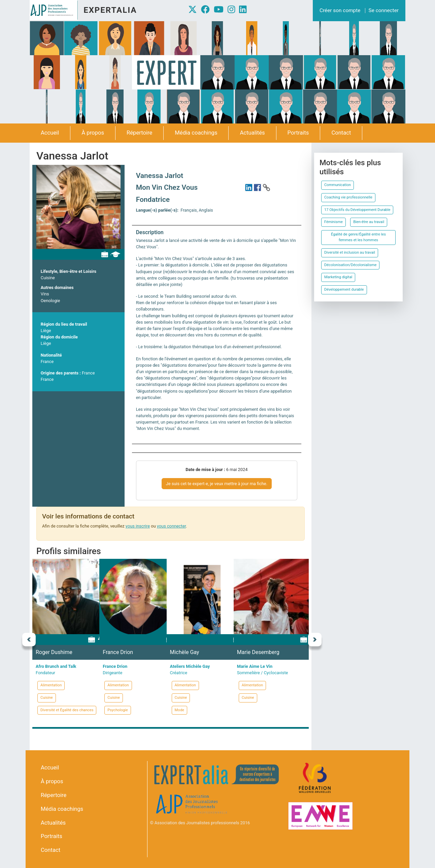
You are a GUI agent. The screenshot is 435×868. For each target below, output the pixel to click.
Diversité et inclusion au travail (350, 252)
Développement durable (344, 290)
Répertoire (139, 133)
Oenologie (50, 301)
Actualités (252, 133)
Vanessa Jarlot (160, 176)
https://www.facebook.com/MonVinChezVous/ (258, 187)
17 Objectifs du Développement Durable (357, 210)
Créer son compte (340, 10)
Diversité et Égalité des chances (67, 710)
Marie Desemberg (258, 652)
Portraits (298, 133)
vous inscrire (138, 526)
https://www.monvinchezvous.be (266, 187)
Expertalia (110, 10)
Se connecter (384, 10)
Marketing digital (338, 277)
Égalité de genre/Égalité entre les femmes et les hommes (358, 237)
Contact (341, 133)
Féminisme (333, 222)
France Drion (118, 652)
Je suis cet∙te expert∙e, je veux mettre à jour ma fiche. (217, 484)
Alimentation (51, 685)
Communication (338, 185)
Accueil (50, 133)
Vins (45, 294)
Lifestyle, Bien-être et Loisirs (69, 271)
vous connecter (171, 526)
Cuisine (48, 278)
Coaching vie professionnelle (348, 197)
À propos (93, 133)
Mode (179, 710)
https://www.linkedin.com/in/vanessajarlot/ (249, 187)
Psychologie (118, 710)
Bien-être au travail (369, 222)
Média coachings (196, 133)
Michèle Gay (185, 652)
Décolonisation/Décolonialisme (350, 265)
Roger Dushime (54, 652)
